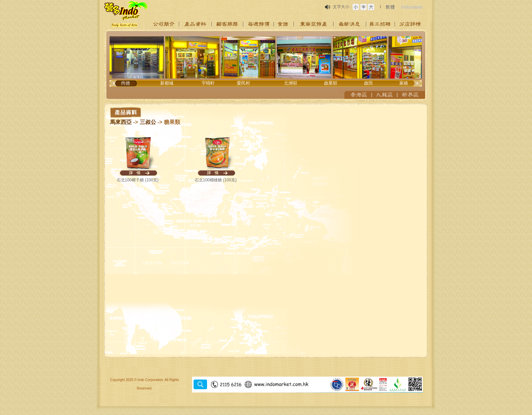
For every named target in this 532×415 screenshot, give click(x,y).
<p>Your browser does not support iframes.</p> (266, 65)
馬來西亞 (121, 122)
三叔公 (148, 122)
